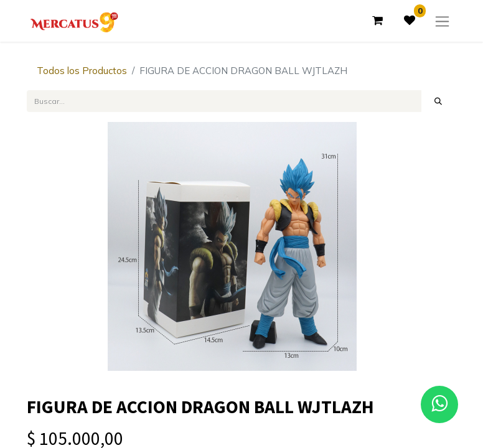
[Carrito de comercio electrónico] (377, 21)
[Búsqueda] (438, 101)
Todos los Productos (82, 71)
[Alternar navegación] (442, 21)
